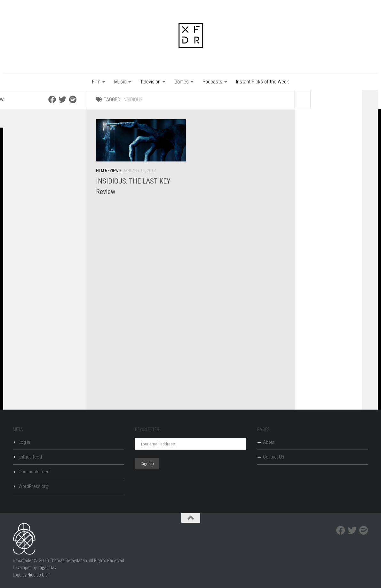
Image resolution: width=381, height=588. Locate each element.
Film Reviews (109, 170)
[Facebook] (52, 99)
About (269, 442)
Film (96, 82)
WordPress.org (33, 486)
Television (150, 82)
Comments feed (34, 472)
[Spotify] (73, 99)
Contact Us (274, 457)
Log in (24, 442)
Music (120, 82)
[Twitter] (62, 99)
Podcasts (212, 82)
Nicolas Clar (38, 575)
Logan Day (47, 567)
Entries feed (30, 457)
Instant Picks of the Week (262, 82)
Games (182, 82)
